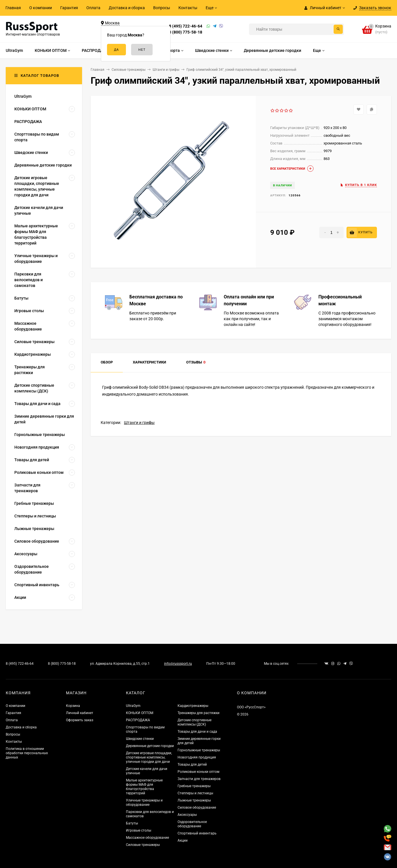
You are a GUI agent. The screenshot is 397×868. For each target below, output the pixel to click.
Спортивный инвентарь (197, 833)
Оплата (93, 8)
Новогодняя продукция (197, 757)
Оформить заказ (80, 720)
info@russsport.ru (178, 664)
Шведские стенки (140, 739)
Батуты (132, 823)
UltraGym (133, 706)
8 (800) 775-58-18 (186, 32)
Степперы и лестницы (195, 793)
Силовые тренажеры (143, 845)
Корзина (73, 706)
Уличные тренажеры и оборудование (144, 802)
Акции (183, 840)
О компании (41, 8)
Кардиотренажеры (193, 706)
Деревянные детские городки (150, 746)
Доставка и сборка (127, 8)
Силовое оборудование (197, 808)
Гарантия (69, 8)
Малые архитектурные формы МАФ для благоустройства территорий (144, 787)
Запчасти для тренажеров (199, 779)
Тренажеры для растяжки (198, 713)
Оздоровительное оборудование (192, 824)
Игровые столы (139, 830)
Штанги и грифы (139, 423)
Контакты (188, 8)
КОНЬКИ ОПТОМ (140, 713)
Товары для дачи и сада (197, 732)
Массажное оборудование (147, 838)
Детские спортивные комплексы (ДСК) (194, 722)
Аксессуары (187, 815)
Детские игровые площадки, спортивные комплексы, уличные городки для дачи (149, 757)
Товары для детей (192, 765)
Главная (13, 8)
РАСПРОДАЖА (138, 720)
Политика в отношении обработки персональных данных (27, 753)
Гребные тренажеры (194, 786)
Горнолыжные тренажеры (199, 750)
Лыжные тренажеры (194, 800)
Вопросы (162, 8)
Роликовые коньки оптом (198, 772)
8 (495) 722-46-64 (186, 26)
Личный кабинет (80, 713)
